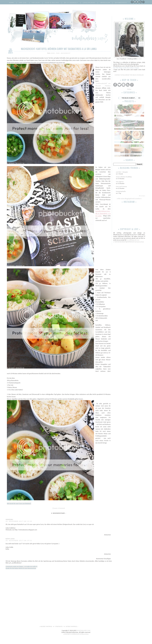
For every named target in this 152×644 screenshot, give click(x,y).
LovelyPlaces (89, 3)
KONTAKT (118, 242)
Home (12, 3)
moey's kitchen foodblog (124, 177)
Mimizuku (9, 519)
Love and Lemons (121, 187)
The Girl (23, 3)
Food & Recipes (52, 3)
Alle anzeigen (142, 196)
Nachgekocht (66, 53)
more (140, 59)
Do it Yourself (71, 3)
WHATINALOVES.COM (84, 631)
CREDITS (124, 242)
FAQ (123, 75)
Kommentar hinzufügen (104, 559)
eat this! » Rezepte (122, 172)
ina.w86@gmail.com (133, 240)
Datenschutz (121, 3)
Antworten (107, 535)
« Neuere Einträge (46, 626)
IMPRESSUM (131, 242)
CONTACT (118, 75)
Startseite (59, 626)
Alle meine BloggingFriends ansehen (129, 199)
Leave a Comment (59, 508)
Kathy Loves (10, 539)
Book (53, 53)
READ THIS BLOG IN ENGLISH (135, 75)
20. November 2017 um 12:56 (19, 521)
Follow (129, 89)
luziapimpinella (121, 191)
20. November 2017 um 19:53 (19, 541)
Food (58, 53)
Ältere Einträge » (72, 626)
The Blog (36, 3)
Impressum (105, 3)
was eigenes (120, 182)
